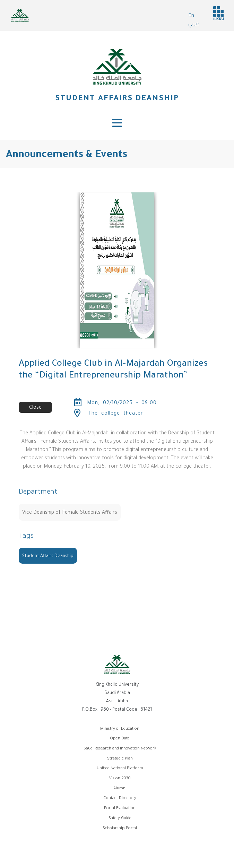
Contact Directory (120, 798)
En (191, 16)
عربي (194, 25)
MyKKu (218, 13)
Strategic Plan (120, 759)
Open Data (120, 739)
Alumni (120, 789)
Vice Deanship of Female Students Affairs (70, 513)
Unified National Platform (120, 769)
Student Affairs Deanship (117, 99)
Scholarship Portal (120, 829)
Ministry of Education (120, 729)
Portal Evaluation (120, 809)
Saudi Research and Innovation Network (120, 749)
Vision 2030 (120, 779)
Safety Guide (120, 819)
